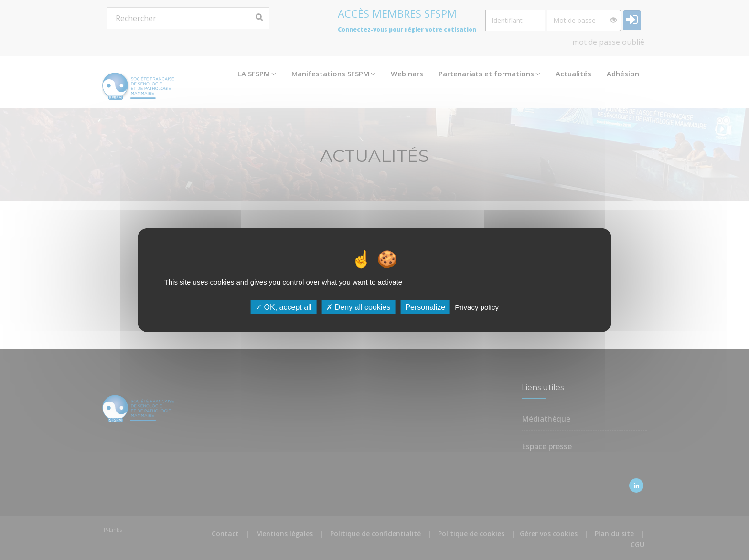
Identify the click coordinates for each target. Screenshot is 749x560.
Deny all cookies (358, 307)
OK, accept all (284, 307)
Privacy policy (477, 307)
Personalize (425, 307)
